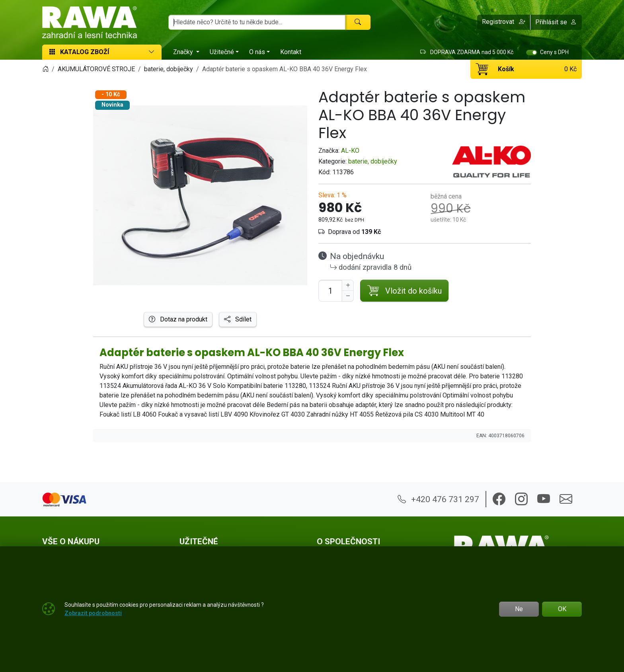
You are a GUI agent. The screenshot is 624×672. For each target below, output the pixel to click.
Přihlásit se (556, 22)
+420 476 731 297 (438, 499)
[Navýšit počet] (348, 285)
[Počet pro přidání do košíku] (330, 291)
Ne (519, 609)
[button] (504, 22)
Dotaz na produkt (178, 319)
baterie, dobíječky (373, 161)
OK (562, 609)
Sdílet (238, 319)
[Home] (45, 69)
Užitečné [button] (222, 52)
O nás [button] (257, 52)
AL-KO (350, 151)
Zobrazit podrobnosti (93, 613)
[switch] (532, 53)
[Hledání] (257, 22)
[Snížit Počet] (348, 296)
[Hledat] (358, 22)
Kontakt (291, 52)
